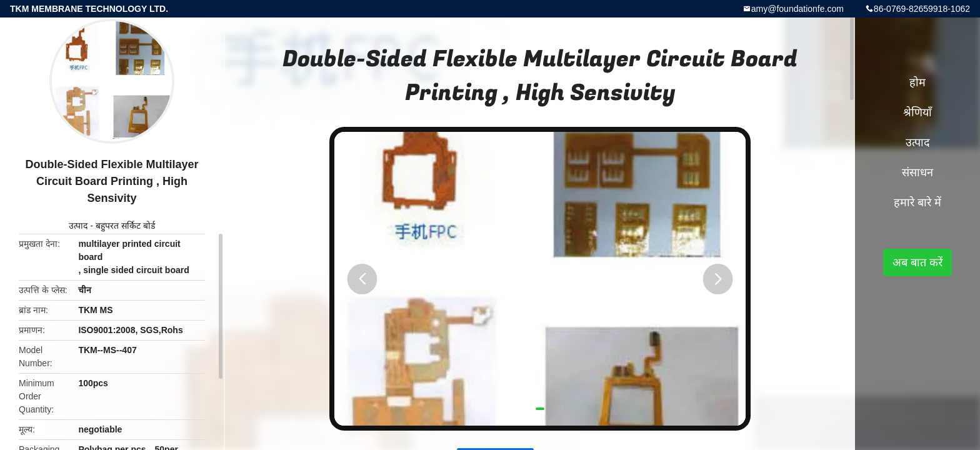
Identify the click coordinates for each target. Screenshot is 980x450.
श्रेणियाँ (917, 112)
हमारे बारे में (917, 202)
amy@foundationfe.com (797, 9)
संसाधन (917, 172)
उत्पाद (78, 226)
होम (917, 82)
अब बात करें (917, 262)
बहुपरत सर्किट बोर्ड (125, 226)
